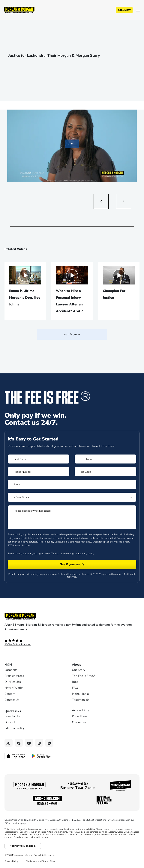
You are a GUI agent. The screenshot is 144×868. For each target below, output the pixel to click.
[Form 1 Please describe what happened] (72, 517)
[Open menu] (138, 10)
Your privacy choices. (23, 846)
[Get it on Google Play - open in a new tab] (41, 756)
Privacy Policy (11, 861)
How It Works (14, 688)
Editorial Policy (15, 728)
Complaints (12, 716)
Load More (72, 334)
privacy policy (87, 554)
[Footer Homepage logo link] (72, 616)
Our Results (13, 682)
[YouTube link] (29, 743)
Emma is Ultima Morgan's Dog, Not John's (24, 298)
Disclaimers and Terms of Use (40, 861)
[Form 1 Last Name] (105, 459)
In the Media (80, 694)
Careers (10, 694)
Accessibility (81, 710)
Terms (54, 554)
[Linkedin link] (49, 743)
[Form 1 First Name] (39, 459)
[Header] (19, 10)
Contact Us (12, 700)
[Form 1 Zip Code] (105, 472)
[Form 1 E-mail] (72, 484)
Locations (11, 670)
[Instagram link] (39, 743)
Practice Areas (14, 676)
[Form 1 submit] (72, 565)
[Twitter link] (9, 743)
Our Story (79, 670)
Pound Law (79, 716)
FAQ (75, 688)
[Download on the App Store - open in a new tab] (16, 756)
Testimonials (81, 700)
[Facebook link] (19, 743)
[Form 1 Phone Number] (39, 472)
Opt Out (10, 722)
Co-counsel (80, 722)
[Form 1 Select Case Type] (72, 497)
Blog (75, 682)
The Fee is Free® (84, 676)
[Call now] (124, 10)
